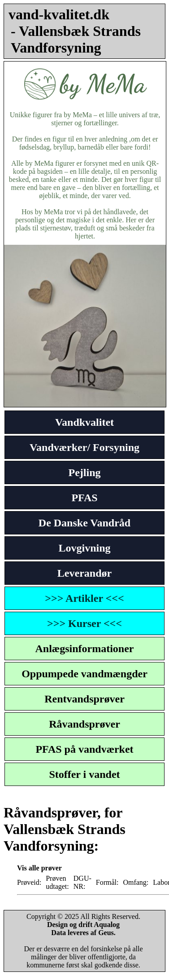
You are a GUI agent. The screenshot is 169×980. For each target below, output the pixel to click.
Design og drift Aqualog (83, 925)
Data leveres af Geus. (83, 933)
